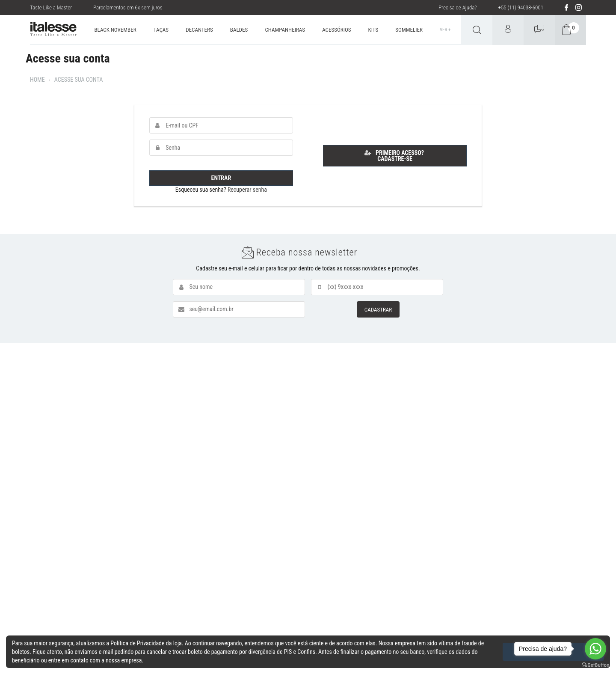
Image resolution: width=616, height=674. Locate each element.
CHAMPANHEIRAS (285, 30)
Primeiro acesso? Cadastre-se (394, 156)
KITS (373, 30)
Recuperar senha (247, 190)
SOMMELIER (409, 30)
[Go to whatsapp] (595, 649)
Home (37, 80)
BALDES (239, 30)
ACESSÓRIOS (336, 30)
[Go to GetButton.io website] (595, 665)
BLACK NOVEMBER (115, 30)
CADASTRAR (378, 310)
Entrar (221, 178)
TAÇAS (161, 30)
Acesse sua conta (79, 80)
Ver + (445, 30)
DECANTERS (199, 30)
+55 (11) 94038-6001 (521, 7)
